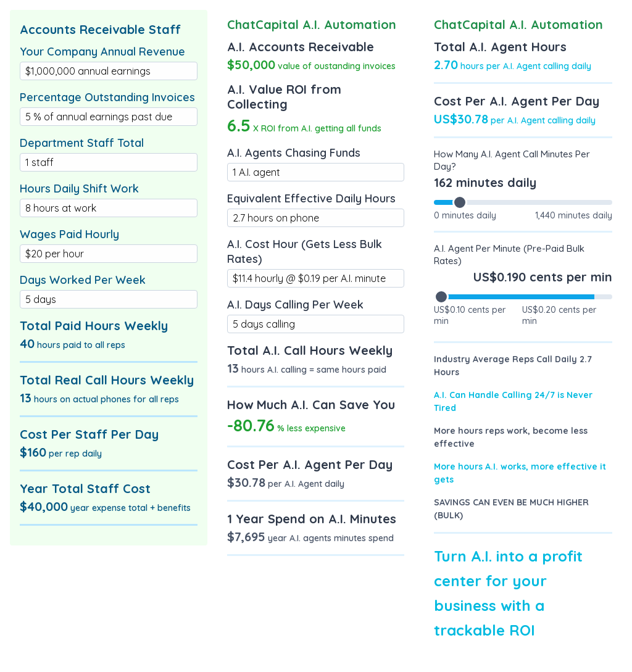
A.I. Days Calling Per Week (295, 305)
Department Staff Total (82, 143)
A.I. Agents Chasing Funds (294, 153)
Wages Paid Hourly (69, 234)
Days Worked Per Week (83, 280)
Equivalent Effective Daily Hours (311, 198)
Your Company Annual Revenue (102, 52)
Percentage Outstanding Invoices (107, 97)
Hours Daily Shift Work (79, 189)
